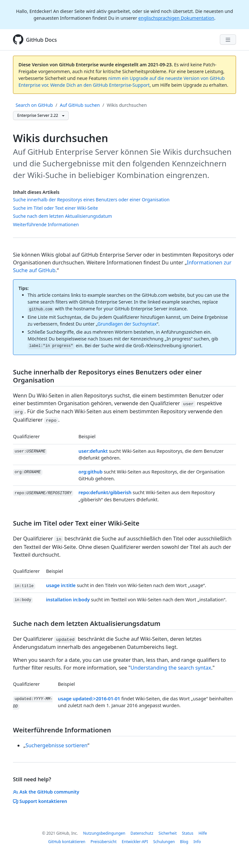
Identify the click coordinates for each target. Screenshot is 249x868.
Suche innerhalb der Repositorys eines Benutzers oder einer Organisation (91, 200)
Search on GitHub (34, 105)
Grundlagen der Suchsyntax (127, 324)
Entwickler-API (135, 842)
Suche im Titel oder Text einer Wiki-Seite (55, 208)
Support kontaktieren (40, 801)
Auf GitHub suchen (80, 105)
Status (188, 833)
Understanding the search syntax (171, 668)
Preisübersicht (103, 842)
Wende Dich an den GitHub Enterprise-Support (100, 85)
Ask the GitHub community (46, 792)
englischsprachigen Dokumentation (176, 18)
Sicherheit (168, 833)
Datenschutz (142, 833)
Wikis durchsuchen (127, 105)
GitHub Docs (41, 40)
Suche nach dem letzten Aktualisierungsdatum (62, 216)
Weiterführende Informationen (46, 224)
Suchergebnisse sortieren (57, 745)
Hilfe (203, 833)
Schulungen (164, 842)
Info (197, 842)
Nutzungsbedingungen (104, 833)
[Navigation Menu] (228, 39)
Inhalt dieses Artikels (36, 192)
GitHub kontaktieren (67, 842)
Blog (184, 842)
